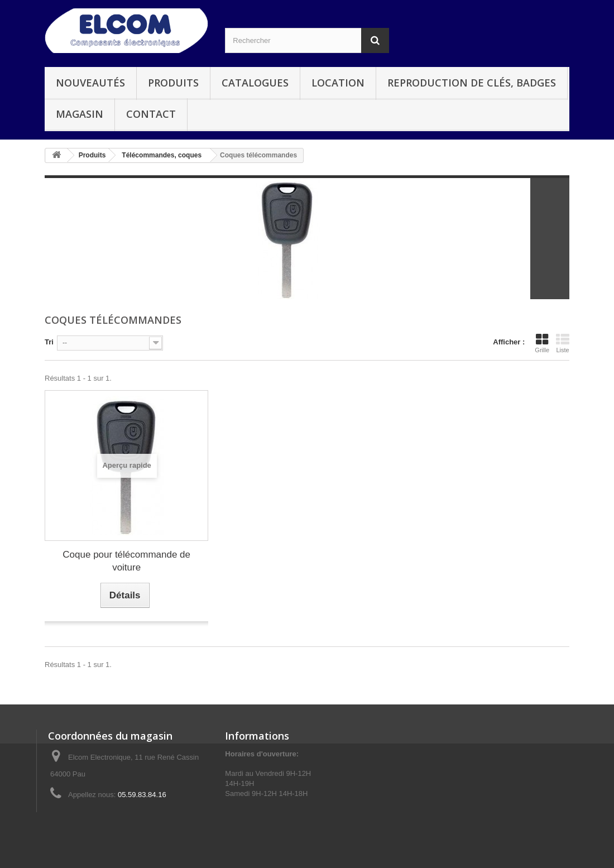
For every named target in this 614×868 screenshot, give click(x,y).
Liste (563, 343)
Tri (49, 342)
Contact (151, 114)
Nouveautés (90, 83)
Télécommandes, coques (162, 155)
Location (338, 83)
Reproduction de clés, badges (472, 83)
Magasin (80, 114)
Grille (542, 343)
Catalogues (255, 83)
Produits (173, 83)
